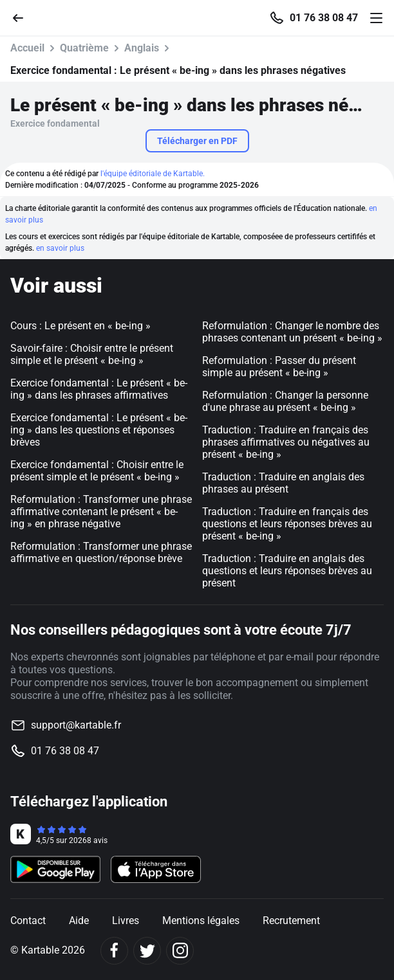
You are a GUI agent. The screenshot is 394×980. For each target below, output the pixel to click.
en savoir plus (60, 248)
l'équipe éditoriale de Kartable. (153, 174)
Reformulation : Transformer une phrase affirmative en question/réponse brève (101, 552)
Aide (79, 921)
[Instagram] (180, 951)
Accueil (27, 48)
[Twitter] (147, 951)
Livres (126, 921)
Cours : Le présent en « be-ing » (80, 326)
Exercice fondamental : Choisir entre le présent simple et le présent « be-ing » (97, 471)
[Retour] (23, 17)
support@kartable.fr (76, 725)
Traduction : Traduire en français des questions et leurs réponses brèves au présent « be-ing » (287, 524)
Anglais (142, 48)
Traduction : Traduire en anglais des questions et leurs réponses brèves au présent (287, 571)
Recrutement (291, 921)
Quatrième (84, 48)
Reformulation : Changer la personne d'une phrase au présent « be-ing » (285, 401)
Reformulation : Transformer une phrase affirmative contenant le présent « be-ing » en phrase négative (101, 512)
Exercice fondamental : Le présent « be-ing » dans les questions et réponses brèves (99, 430)
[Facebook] (114, 951)
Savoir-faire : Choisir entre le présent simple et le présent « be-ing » (92, 354)
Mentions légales (201, 921)
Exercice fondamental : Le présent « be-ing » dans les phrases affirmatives (99, 389)
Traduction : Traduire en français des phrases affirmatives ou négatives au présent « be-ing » (286, 442)
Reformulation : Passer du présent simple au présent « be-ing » (279, 367)
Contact (28, 921)
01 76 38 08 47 (324, 18)
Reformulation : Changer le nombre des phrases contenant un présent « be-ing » (292, 332)
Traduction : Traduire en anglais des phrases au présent (283, 483)
